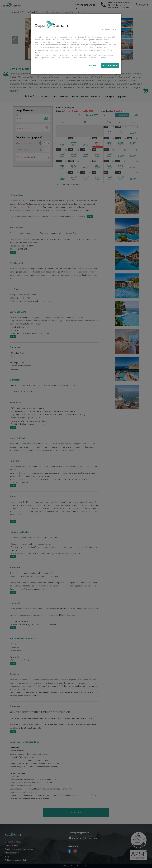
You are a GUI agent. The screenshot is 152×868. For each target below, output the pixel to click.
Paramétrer (92, 65)
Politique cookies (101, 58)
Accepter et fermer (110, 65)
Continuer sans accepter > (109, 29)
